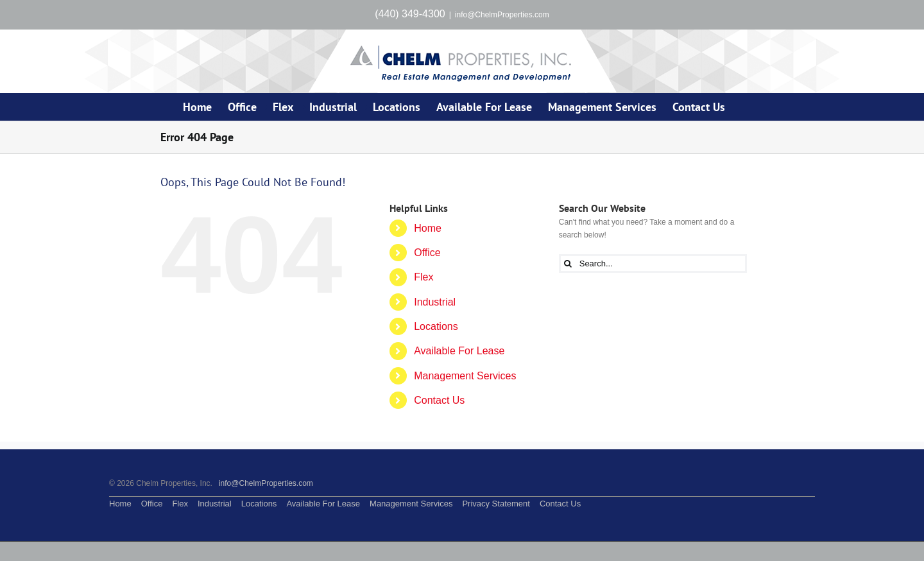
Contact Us (439, 400)
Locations (436, 326)
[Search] (568, 263)
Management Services (465, 376)
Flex (424, 277)
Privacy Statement (496, 504)
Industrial (435, 302)
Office (427, 253)
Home (428, 228)
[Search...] (653, 263)
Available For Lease (459, 351)
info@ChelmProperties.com (502, 15)
